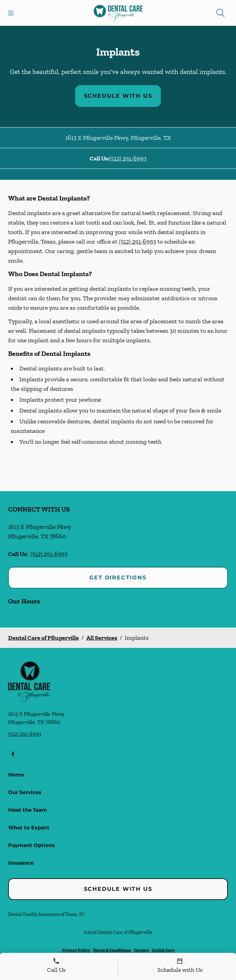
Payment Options (31, 845)
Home (16, 775)
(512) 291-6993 (128, 158)
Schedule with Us (118, 96)
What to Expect (29, 828)
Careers (141, 950)
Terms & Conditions (112, 950)
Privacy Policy (76, 950)
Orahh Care (163, 950)
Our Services (25, 792)
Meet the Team (28, 810)
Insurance (21, 863)
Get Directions (118, 578)
